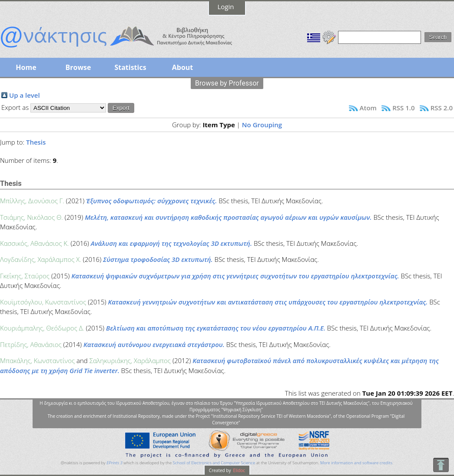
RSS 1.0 (403, 108)
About (183, 67)
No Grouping (262, 125)
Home (26, 67)
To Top (441, 465)
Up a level (25, 95)
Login (226, 7)
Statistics (130, 67)
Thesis (36, 142)
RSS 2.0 (442, 108)
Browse (78, 67)
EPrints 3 (114, 463)
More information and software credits (356, 463)
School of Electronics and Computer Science (214, 463)
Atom (368, 108)
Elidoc (239, 470)
